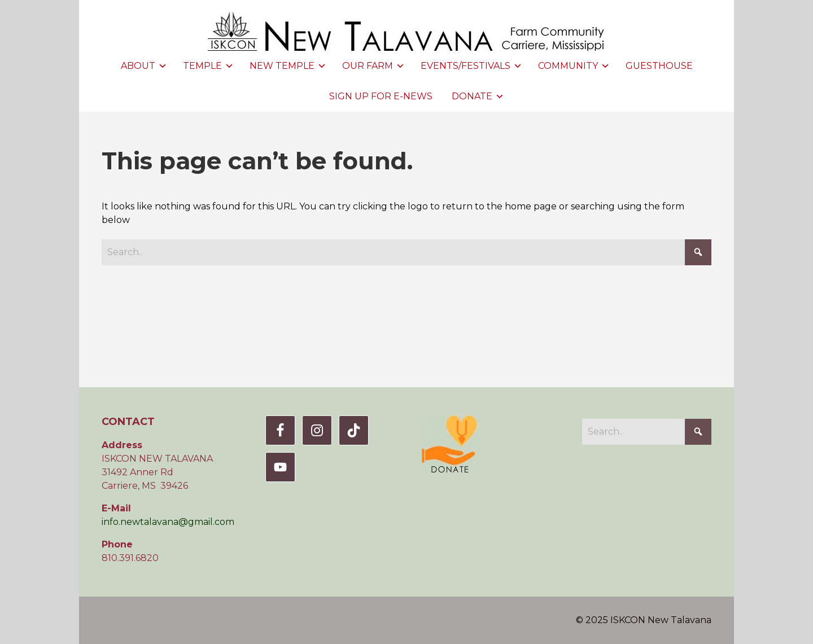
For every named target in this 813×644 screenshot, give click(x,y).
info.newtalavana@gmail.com (168, 522)
